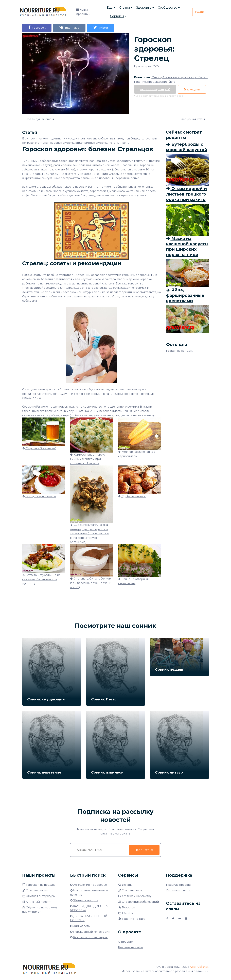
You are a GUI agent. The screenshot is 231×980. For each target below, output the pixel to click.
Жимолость (81, 926)
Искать (125, 885)
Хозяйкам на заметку (135, 896)
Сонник (126, 913)
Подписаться (144, 850)
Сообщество (167, 8)
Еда (110, 8)
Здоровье (144, 8)
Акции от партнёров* (155, 89)
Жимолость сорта (86, 900)
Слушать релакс (35, 890)
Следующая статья (193, 119)
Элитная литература (38, 896)
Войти (200, 12)
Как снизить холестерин (90, 937)
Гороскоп (127, 907)
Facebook (37, 27)
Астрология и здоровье (90, 885)
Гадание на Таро (132, 919)
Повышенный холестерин (92, 932)
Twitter (101, 27)
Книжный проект (36, 902)
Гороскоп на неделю (39, 885)
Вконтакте (69, 27)
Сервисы (117, 16)
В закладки (192, 90)
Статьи (125, 8)
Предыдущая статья (40, 119)
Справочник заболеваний (139, 902)
